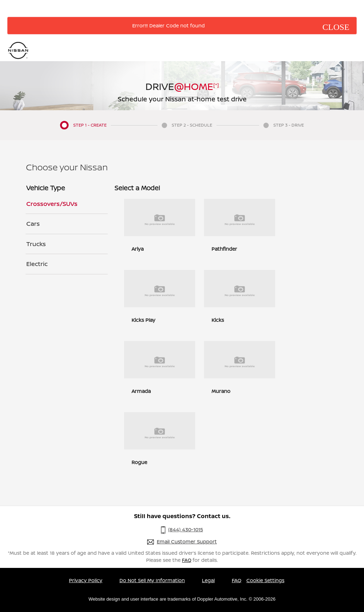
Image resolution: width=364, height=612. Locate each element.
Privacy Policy (86, 580)
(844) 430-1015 (186, 529)
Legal (208, 580)
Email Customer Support (187, 541)
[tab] (67, 204)
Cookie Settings (265, 580)
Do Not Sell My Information (152, 580)
